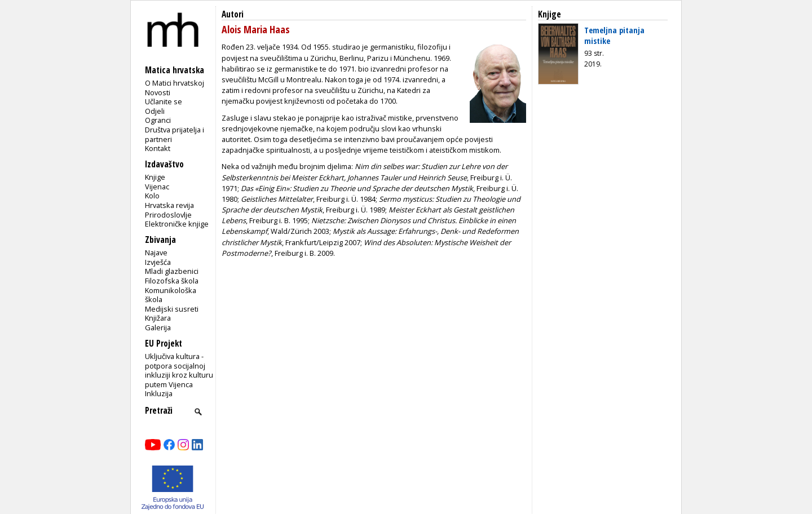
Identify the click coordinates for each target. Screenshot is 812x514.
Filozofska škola (172, 281)
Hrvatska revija (169, 205)
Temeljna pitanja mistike (614, 35)
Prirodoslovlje (168, 215)
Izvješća (158, 262)
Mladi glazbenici (172, 271)
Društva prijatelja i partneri (175, 134)
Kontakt (158, 148)
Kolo (152, 196)
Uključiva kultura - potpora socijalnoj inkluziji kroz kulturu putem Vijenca (179, 370)
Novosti (158, 92)
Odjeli (155, 111)
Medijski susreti (172, 309)
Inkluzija (159, 393)
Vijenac (157, 187)
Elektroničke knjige (177, 224)
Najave (156, 252)
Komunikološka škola (171, 295)
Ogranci (158, 120)
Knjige (155, 177)
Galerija (158, 327)
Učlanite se (164, 101)
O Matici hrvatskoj (175, 83)
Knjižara (158, 318)
